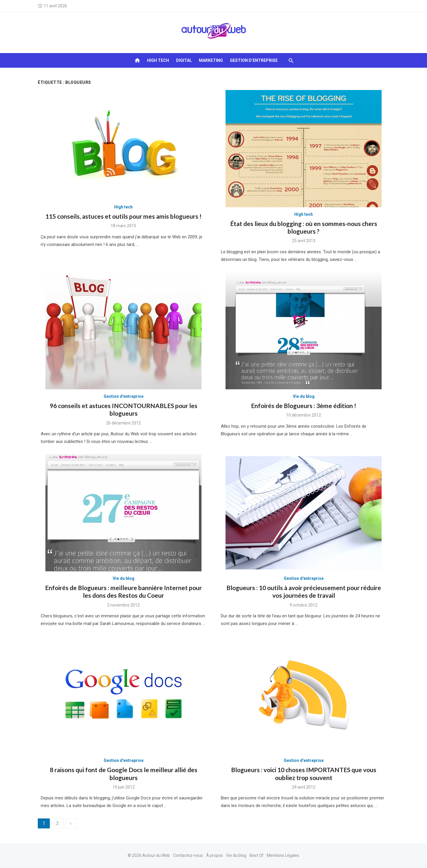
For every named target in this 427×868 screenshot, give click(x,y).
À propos (215, 855)
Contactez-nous (188, 855)
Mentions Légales (283, 855)
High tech (158, 60)
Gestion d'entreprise (124, 396)
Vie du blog (304, 396)
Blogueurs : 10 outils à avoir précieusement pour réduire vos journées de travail (304, 591)
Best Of (257, 855)
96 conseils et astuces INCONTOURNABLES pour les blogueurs (124, 409)
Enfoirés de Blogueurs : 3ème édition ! (304, 406)
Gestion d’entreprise (254, 60)
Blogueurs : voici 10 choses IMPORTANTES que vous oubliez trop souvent (304, 773)
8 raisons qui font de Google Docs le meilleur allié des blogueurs (124, 773)
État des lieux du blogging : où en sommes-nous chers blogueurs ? (304, 227)
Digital (184, 60)
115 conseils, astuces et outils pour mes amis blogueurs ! (123, 216)
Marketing (211, 60)
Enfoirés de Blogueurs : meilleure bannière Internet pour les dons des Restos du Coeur (123, 591)
